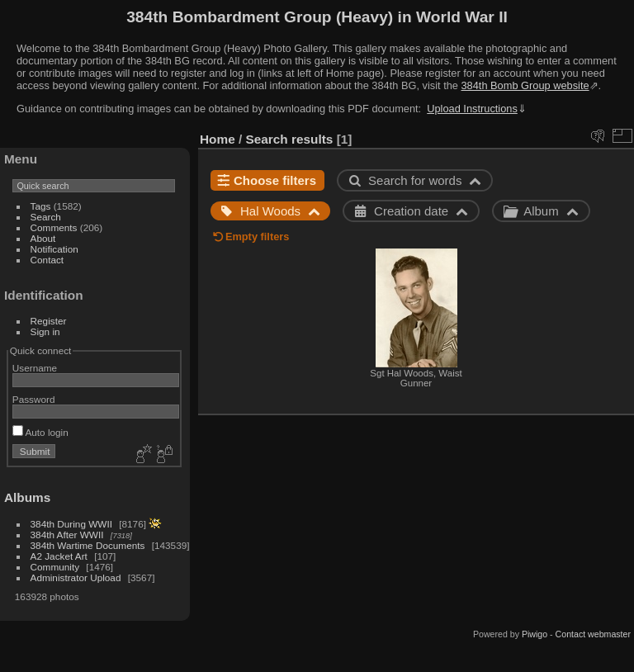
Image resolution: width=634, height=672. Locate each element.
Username (35, 368)
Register (49, 321)
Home (218, 139)
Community (55, 567)
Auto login (40, 432)
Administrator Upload (76, 577)
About (43, 238)
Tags (41, 206)
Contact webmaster (593, 634)
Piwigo (535, 634)
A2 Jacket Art (59, 556)
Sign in (45, 331)
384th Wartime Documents (88, 545)
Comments (54, 227)
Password (34, 399)
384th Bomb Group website (525, 85)
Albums (27, 497)
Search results (290, 139)
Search (46, 217)
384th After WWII (67, 535)
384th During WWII (71, 524)
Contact (47, 260)
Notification (54, 249)
